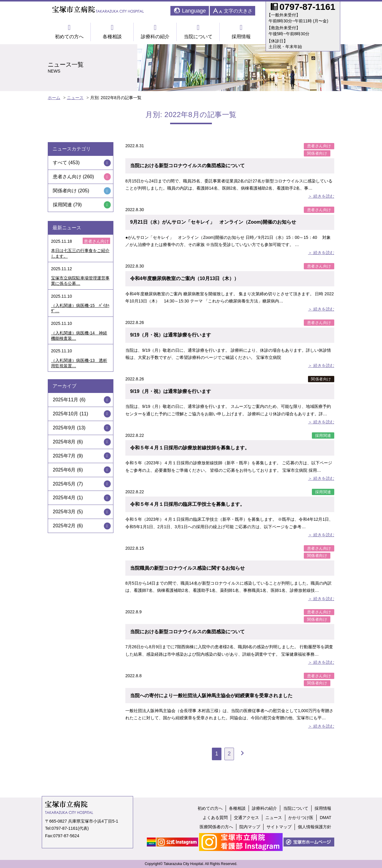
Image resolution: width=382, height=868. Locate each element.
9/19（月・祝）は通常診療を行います (171, 335)
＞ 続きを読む (321, 196)
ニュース (75, 98)
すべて (60, 163)
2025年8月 (64, 442)
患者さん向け (319, 146)
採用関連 (323, 435)
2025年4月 (64, 498)
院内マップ (250, 827)
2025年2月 (64, 526)
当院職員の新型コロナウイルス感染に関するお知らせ (187, 568)
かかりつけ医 (301, 818)
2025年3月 (64, 512)
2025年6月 (64, 470)
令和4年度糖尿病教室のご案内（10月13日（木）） (185, 278)
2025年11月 (66, 400)
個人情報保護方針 (315, 827)
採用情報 (241, 32)
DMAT (325, 818)
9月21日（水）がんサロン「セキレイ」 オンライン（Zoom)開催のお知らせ (213, 222)
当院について (198, 32)
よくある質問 (215, 818)
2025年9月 (64, 428)
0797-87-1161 (65, 828)
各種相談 (112, 32)
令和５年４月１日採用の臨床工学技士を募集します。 (187, 504)
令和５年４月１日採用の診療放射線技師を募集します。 (190, 448)
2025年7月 (64, 456)
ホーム (54, 98)
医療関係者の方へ (216, 827)
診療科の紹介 (155, 32)
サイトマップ (279, 827)
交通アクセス (247, 818)
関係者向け (317, 153)
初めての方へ (69, 32)
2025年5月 (64, 484)
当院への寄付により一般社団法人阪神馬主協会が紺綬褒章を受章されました (211, 696)
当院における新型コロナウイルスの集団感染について (187, 166)
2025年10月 (66, 414)
